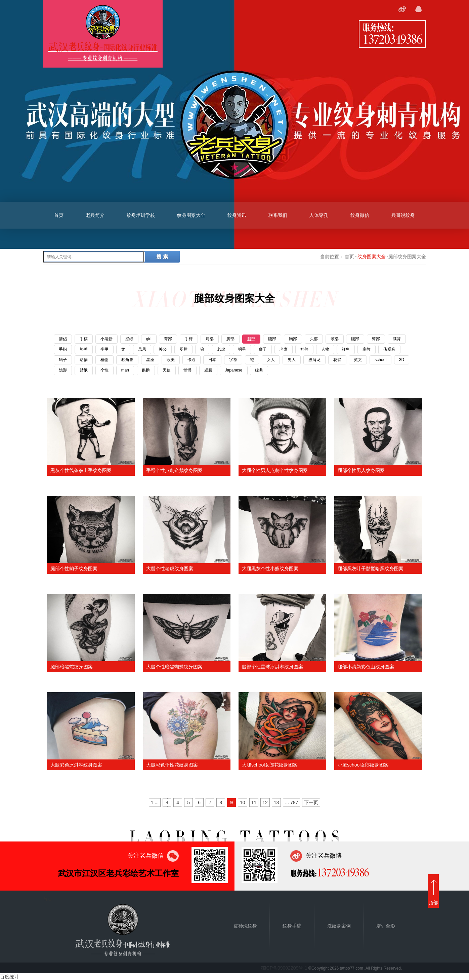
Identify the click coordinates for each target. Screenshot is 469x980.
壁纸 (129, 339)
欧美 (171, 360)
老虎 (221, 349)
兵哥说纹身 (403, 215)
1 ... (155, 802)
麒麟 (146, 370)
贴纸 (84, 370)
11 (254, 802)
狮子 (263, 349)
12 (265, 802)
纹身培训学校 (141, 215)
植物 (104, 360)
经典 (259, 370)
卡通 (191, 360)
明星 (242, 349)
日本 (212, 360)
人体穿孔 (319, 215)
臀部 (376, 339)
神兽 (304, 349)
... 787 (291, 802)
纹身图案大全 (191, 215)
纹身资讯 (237, 215)
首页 (59, 215)
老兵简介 (95, 215)
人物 (325, 349)
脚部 (230, 339)
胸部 (293, 339)
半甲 (104, 349)
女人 (271, 360)
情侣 (63, 339)
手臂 (189, 339)
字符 (233, 360)
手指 (63, 349)
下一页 (311, 802)
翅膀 (208, 370)
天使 (167, 370)
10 (243, 802)
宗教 (367, 349)
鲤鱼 (346, 349)
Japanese (233, 370)
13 (276, 802)
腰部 (272, 339)
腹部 (355, 339)
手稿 (84, 339)
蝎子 (63, 360)
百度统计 (9, 977)
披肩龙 (314, 360)
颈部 (335, 339)
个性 (104, 370)
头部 (314, 339)
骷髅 (187, 370)
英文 (358, 360)
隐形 (63, 370)
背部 (168, 339)
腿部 (251, 339)
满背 (397, 339)
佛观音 (389, 349)
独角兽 (127, 360)
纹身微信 (360, 215)
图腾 (183, 349)
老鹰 (284, 349)
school (380, 360)
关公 (163, 349)
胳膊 (84, 349)
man (125, 370)
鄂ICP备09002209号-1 (284, 968)
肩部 (210, 339)
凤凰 (142, 349)
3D (402, 360)
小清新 (106, 339)
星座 (150, 360)
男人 (292, 360)
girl (149, 339)
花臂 (337, 360)
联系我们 (278, 215)
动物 (84, 360)
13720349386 (392, 39)
